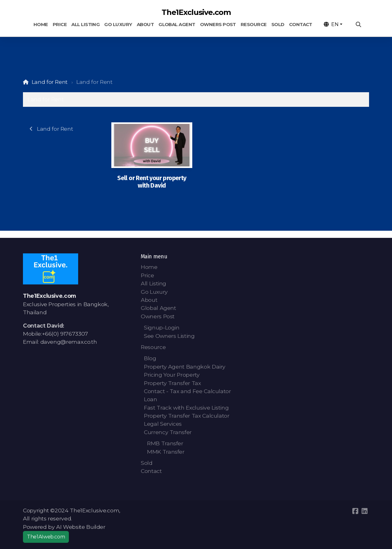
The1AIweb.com (46, 537)
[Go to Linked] (364, 511)
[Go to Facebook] (355, 511)
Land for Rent (50, 82)
